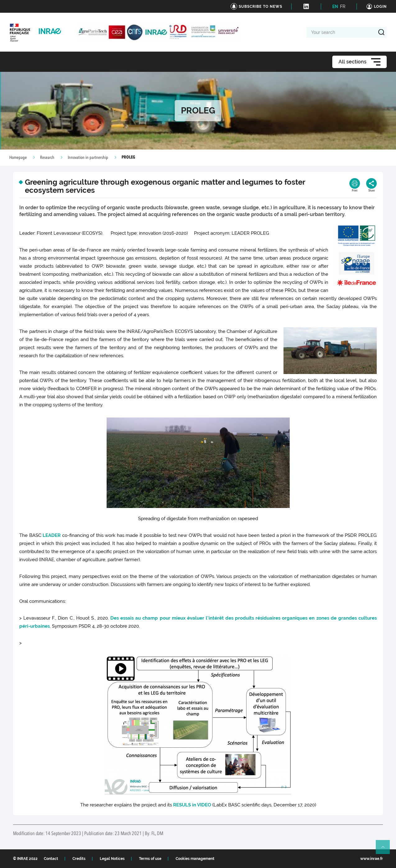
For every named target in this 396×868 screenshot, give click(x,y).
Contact (51, 859)
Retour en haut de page (385, 850)
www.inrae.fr (372, 859)
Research (47, 158)
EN (335, 7)
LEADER (52, 535)
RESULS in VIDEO (192, 805)
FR (343, 7)
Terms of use (150, 859)
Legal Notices (112, 859)
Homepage (18, 158)
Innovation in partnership (88, 158)
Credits (79, 859)
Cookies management (195, 859)
